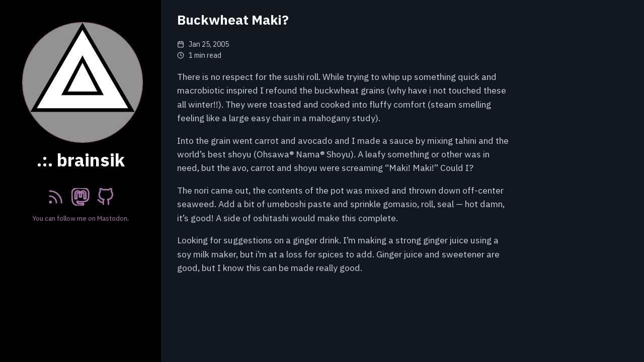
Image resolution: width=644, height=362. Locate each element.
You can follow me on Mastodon (80, 218)
